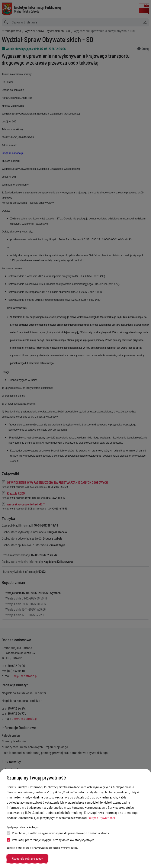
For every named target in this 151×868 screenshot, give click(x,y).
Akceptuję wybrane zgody (27, 859)
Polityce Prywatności (101, 818)
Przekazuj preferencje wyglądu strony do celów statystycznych (51, 840)
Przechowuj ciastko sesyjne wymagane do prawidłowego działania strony (58, 833)
